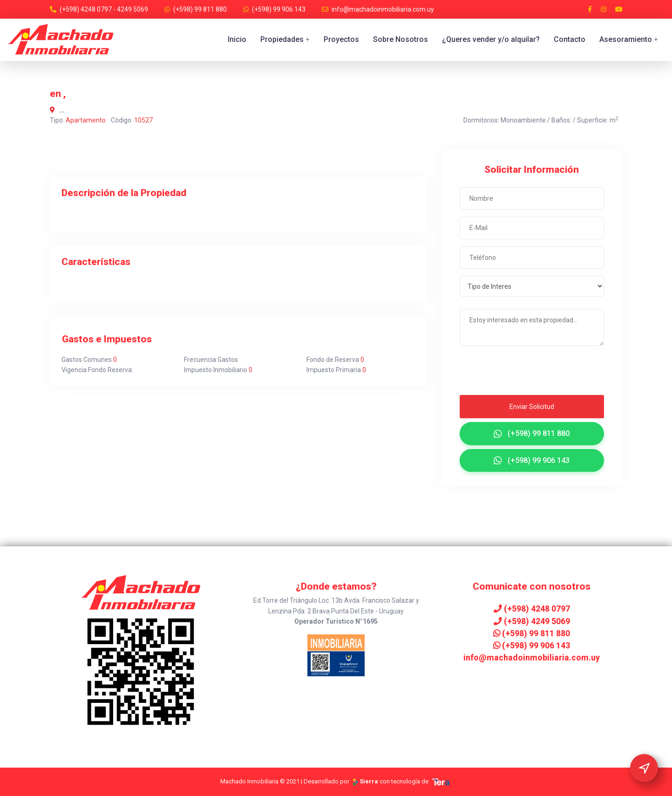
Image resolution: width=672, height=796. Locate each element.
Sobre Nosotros (400, 39)
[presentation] (516, 373)
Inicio (237, 39)
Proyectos (341, 39)
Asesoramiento (629, 39)
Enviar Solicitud (532, 407)
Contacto (570, 39)
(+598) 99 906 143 (279, 9)
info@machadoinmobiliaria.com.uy (383, 9)
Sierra (365, 781)
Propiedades (285, 39)
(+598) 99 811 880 (200, 9)
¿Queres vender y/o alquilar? (491, 39)
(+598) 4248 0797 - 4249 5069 (104, 9)
